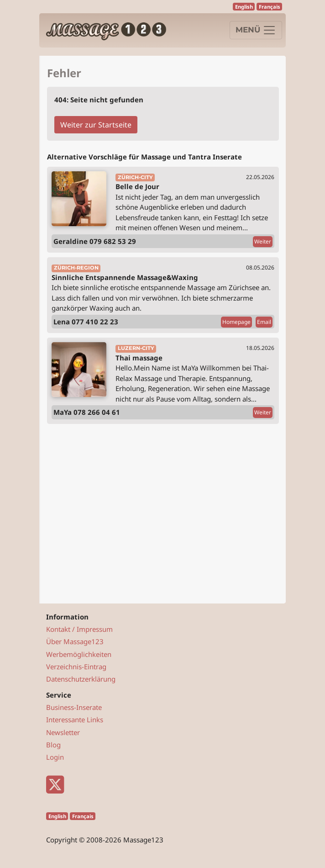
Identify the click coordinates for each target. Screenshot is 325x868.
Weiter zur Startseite (96, 125)
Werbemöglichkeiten (79, 654)
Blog (53, 745)
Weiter (263, 241)
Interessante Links (75, 720)
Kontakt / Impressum (79, 629)
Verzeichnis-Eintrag (76, 667)
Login (55, 757)
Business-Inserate (74, 707)
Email (264, 322)
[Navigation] (256, 30)
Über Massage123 (75, 641)
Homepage (236, 322)
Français (270, 7)
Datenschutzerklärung (81, 679)
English (244, 7)
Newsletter (63, 732)
